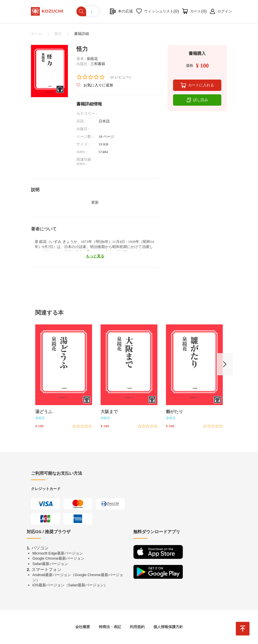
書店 (58, 34)
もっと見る (95, 256)
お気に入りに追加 (95, 85)
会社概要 (83, 627)
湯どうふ (44, 412)
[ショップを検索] (88, 11)
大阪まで (109, 412)
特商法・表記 (110, 627)
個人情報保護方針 (168, 627)
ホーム (37, 34)
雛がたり (174, 412)
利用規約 (137, 627)
